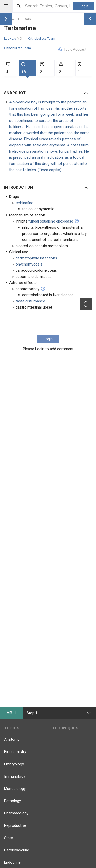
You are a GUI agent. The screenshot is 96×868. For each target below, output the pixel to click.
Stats (9, 838)
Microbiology (15, 789)
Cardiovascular (17, 850)
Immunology (15, 776)
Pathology (13, 801)
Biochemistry (15, 752)
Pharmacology (16, 813)
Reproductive (15, 825)
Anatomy (12, 739)
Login (84, 6)
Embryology (14, 764)
